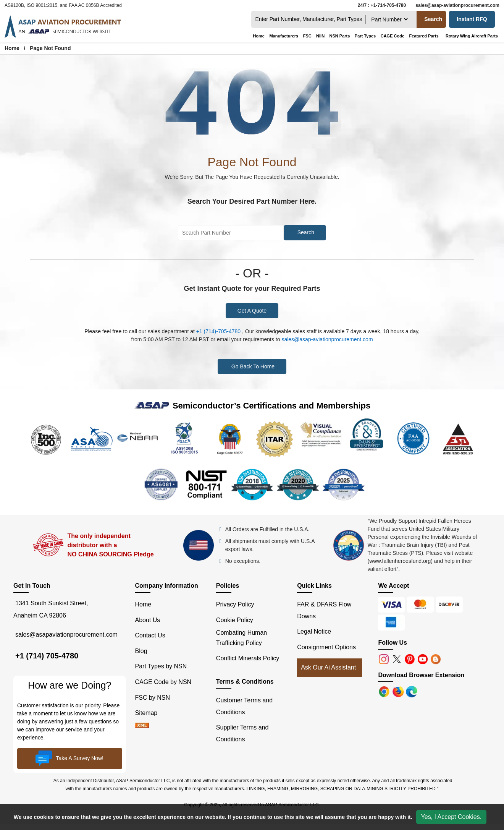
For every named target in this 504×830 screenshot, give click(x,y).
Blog (141, 651)
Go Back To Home (253, 366)
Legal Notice (314, 631)
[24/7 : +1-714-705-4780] (380, 5)
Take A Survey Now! (69, 759)
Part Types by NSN (161, 666)
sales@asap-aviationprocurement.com (327, 339)
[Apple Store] (385, 691)
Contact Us (150, 635)
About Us (148, 620)
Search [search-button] (433, 19)
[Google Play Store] (399, 691)
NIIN (320, 36)
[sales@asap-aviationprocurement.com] (456, 5)
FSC (307, 36)
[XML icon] (142, 726)
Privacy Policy (235, 604)
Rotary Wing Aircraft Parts (472, 36)
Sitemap (150, 713)
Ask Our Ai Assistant (328, 667)
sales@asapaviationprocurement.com (66, 634)
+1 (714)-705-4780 (218, 331)
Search (306, 232)
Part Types (365, 36)
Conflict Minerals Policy (248, 658)
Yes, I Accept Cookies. (451, 817)
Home (259, 36)
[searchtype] (389, 19)
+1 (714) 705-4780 (47, 656)
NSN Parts (340, 36)
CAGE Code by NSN (163, 682)
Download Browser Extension (421, 675)
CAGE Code (393, 36)
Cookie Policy (235, 620)
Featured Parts (424, 36)
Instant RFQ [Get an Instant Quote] (472, 19)
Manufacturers (284, 36)
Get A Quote (252, 311)
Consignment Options (326, 647)
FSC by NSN (153, 698)
